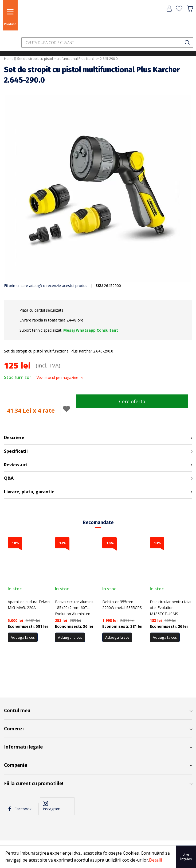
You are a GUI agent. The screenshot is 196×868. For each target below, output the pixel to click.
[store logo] (33, 19)
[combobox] (107, 42)
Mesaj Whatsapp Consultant (91, 330)
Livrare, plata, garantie (29, 492)
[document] (98, 857)
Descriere (14, 437)
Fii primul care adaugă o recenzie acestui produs (46, 286)
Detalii (155, 860)
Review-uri (15, 465)
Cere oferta (132, 401)
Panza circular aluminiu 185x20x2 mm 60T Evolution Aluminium (75, 608)
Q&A (9, 478)
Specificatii (16, 451)
